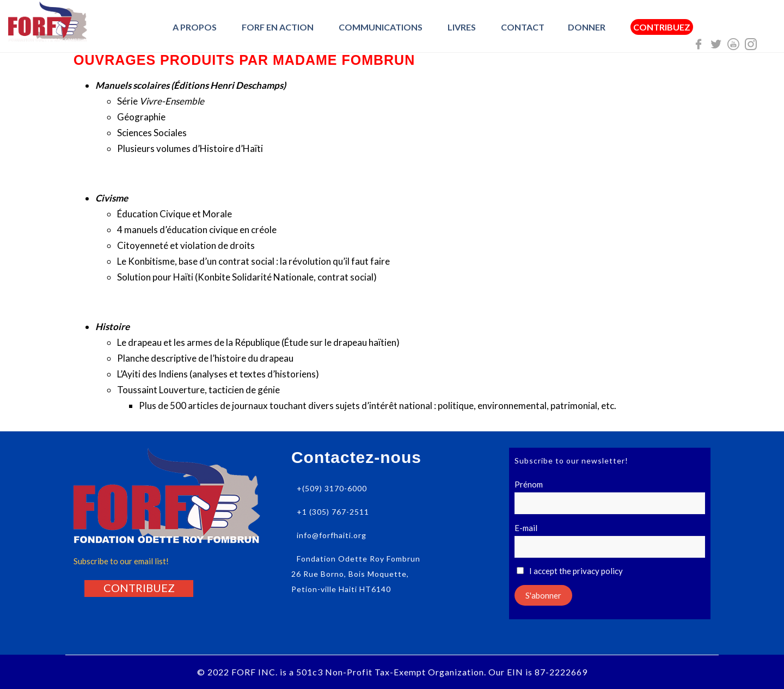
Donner (587, 27)
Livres (462, 27)
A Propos (195, 27)
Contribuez (662, 27)
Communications (381, 27)
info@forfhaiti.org (332, 535)
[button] (139, 588)
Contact (523, 27)
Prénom (529, 484)
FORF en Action (278, 27)
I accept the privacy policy (570, 571)
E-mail (526, 528)
